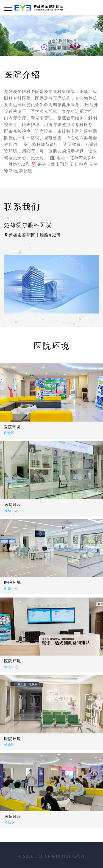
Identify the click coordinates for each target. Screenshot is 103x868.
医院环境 (23, 504)
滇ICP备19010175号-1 (62, 856)
